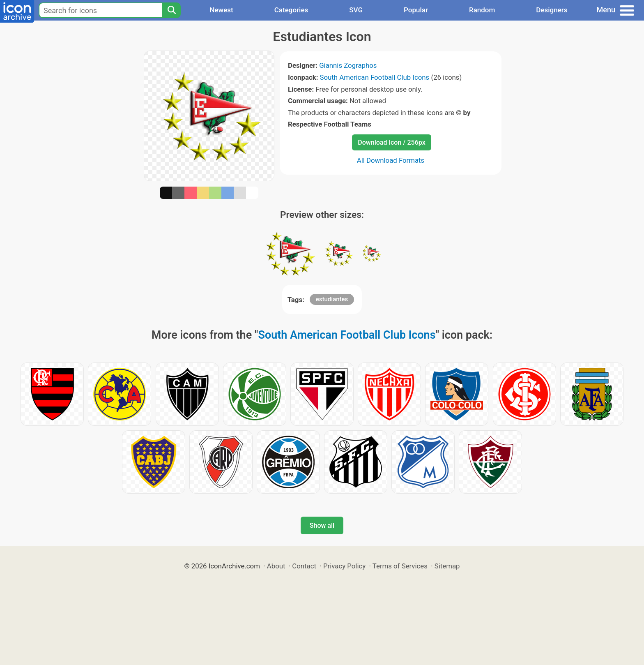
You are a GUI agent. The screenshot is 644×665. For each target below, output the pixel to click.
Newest (221, 10)
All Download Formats (391, 160)
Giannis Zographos (348, 65)
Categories (291, 10)
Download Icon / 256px (391, 142)
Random (482, 10)
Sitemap (447, 566)
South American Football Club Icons (375, 77)
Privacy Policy (344, 566)
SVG (356, 10)
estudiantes (332, 299)
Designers (552, 10)
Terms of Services (400, 566)
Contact (304, 566)
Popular (416, 10)
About (276, 566)
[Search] (171, 10)
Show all (322, 525)
